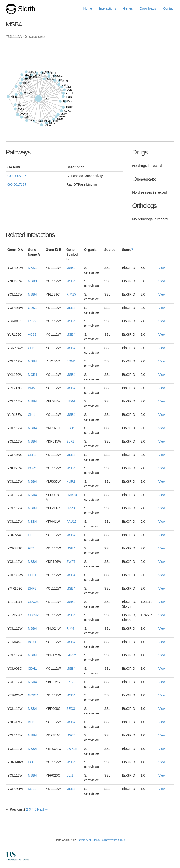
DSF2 (32, 321)
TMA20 (72, 495)
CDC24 (33, 602)
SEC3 (71, 709)
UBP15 (71, 749)
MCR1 (33, 375)
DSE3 (32, 789)
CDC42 (33, 615)
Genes (128, 8)
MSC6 (71, 735)
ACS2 (32, 334)
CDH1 (32, 669)
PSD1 (71, 428)
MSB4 (71, 268)
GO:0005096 (17, 176)
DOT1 (32, 762)
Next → (43, 809)
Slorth (26, 9)
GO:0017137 (17, 184)
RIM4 (70, 628)
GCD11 (33, 695)
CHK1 (32, 348)
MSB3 (32, 281)
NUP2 (71, 481)
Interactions (108, 8)
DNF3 (32, 588)
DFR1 (32, 575)
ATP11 (33, 722)
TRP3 (71, 508)
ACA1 (32, 642)
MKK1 (32, 268)
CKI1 (32, 415)
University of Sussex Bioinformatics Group (101, 840)
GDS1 (32, 308)
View (162, 268)
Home (88, 8)
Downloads (148, 8)
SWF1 (71, 562)
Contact (169, 8)
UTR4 (71, 401)
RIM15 (71, 294)
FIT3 (31, 548)
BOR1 (32, 468)
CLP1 (32, 455)
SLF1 (70, 441)
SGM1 (71, 361)
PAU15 (71, 522)
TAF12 (71, 655)
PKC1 (71, 682)
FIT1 (31, 535)
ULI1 (70, 775)
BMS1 (32, 388)
